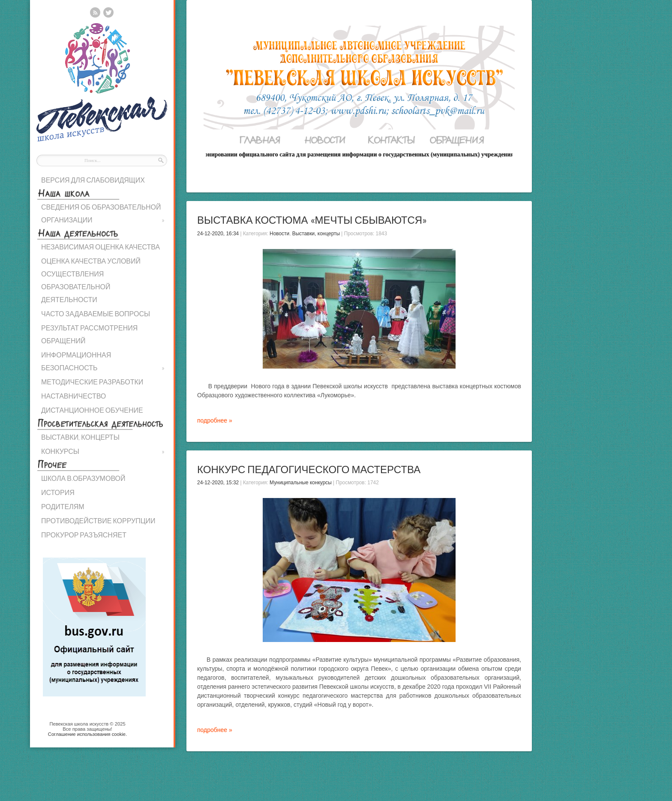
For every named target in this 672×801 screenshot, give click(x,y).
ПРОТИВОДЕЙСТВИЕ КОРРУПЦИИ (98, 520)
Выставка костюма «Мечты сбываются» (312, 220)
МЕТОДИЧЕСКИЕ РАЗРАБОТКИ (92, 382)
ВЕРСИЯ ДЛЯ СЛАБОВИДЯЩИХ (93, 180)
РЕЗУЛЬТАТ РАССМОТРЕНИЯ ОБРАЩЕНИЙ (89, 334)
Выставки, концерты (316, 234)
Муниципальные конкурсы (301, 483)
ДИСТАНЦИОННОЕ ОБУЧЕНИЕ (92, 410)
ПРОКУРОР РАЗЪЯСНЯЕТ (84, 535)
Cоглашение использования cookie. (87, 734)
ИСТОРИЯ (58, 492)
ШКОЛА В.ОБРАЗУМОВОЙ (83, 478)
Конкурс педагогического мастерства (309, 469)
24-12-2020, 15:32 (218, 483)
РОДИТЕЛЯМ (63, 506)
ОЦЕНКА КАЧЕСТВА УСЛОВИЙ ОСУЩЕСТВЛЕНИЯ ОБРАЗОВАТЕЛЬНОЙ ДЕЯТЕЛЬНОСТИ (91, 280)
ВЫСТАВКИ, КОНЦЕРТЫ (80, 437)
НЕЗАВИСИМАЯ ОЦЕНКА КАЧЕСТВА (100, 247)
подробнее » (215, 420)
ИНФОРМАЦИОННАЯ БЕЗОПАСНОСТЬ (103, 362)
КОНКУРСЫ (103, 451)
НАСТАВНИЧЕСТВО (73, 396)
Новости (279, 234)
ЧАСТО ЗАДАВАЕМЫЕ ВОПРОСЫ (96, 313)
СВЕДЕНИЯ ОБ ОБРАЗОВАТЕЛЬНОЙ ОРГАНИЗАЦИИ (103, 214)
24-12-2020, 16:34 (218, 234)
